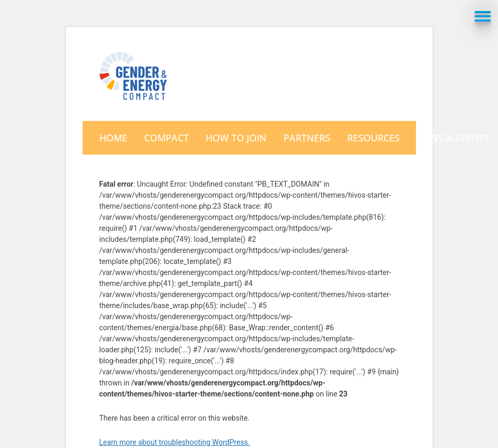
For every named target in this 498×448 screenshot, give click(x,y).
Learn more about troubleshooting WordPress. (175, 442)
